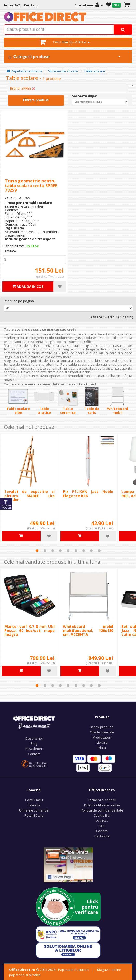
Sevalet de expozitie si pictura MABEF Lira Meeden (30, 496)
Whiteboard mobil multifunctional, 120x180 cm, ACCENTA (88, 630)
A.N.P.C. (102, 821)
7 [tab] (84, 551)
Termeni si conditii (102, 800)
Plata (102, 748)
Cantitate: (10, 251)
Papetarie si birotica (24, 71)
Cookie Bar (102, 815)
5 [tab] (68, 551)
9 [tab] (99, 551)
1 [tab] (37, 551)
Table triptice (44, 411)
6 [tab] (76, 551)
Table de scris (92, 411)
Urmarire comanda (34, 810)
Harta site (102, 836)
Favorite (34, 805)
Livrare (102, 742)
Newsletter (34, 749)
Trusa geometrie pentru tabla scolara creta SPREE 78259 (31, 185)
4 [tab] (60, 551)
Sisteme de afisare (63, 71)
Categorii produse (65, 57)
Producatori (102, 737)
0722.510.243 (38, 766)
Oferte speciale (102, 732)
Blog (34, 743)
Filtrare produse (36, 100)
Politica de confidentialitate (102, 810)
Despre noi (34, 738)
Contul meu (34, 800)
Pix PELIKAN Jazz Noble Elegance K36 (88, 493)
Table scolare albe (18, 411)
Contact (34, 754)
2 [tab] (45, 551)
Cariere (102, 831)
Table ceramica (68, 411)
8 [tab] (91, 551)
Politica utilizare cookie (102, 805)
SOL (102, 826)
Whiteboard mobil (118, 411)
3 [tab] (53, 551)
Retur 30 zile (34, 815)
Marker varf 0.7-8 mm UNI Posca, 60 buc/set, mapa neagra (30, 630)
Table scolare (95, 71)
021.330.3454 (38, 763)
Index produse (102, 727)
